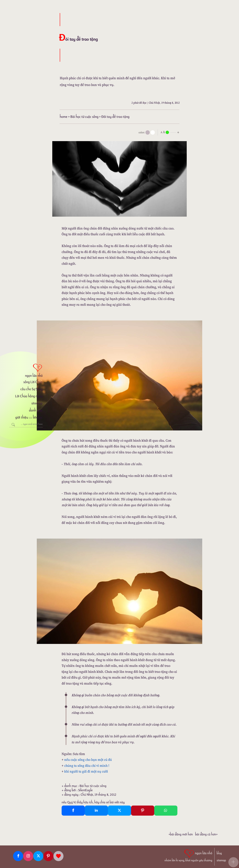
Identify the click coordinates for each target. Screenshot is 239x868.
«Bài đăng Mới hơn (181, 834)
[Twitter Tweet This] (119, 811)
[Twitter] (38, 856)
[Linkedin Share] (96, 811)
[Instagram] (28, 856)
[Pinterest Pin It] (143, 811)
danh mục (36, 410)
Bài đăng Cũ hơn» (206, 834)
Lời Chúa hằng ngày (29, 396)
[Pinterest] (48, 856)
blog (219, 853)
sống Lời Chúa (33, 382)
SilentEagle (85, 790)
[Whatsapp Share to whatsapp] (166, 811)
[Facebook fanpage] (18, 856)
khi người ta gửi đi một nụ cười (86, 771)
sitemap (37, 403)
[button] (233, 862)
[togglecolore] (153, 132)
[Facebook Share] (73, 811)
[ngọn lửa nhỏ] (26, 370)
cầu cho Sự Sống (31, 389)
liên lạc (38, 417)
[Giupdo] (58, 856)
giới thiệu (22, 417)
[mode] (148, 132)
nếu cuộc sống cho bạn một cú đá (88, 760)
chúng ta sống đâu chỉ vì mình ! (87, 766)
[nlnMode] (171, 132)
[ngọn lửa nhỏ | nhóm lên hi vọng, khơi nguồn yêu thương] (188, 855)
